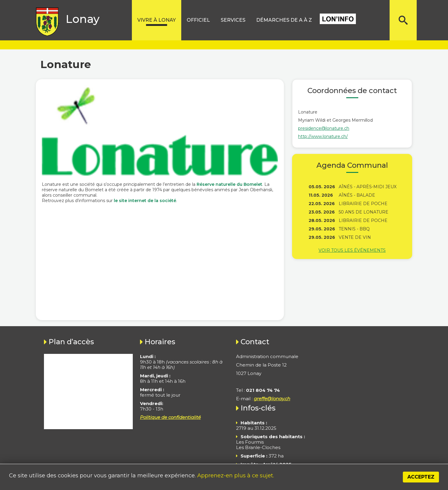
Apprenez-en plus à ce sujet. (236, 476)
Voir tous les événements (352, 250)
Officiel (198, 20)
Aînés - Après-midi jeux (368, 187)
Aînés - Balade (357, 195)
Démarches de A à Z (284, 20)
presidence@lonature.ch (324, 128)
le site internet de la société (145, 201)
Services (233, 20)
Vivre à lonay (157, 20)
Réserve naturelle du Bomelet (229, 184)
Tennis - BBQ (354, 229)
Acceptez (421, 477)
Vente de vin (355, 237)
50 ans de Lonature (364, 212)
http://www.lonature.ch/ (323, 136)
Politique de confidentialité (170, 417)
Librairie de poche (363, 204)
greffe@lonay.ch (272, 399)
